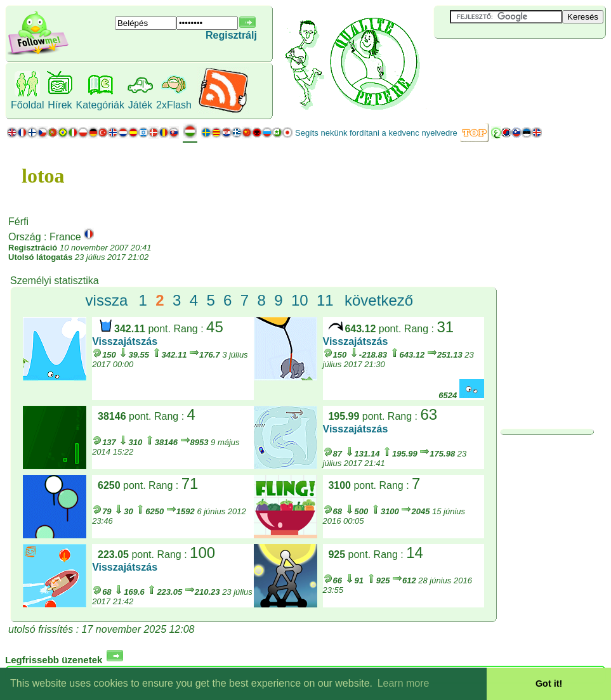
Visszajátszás (125, 341)
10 (300, 300)
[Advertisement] (509, 60)
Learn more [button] (404, 683)
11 (325, 300)
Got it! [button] (549, 684)
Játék (140, 105)
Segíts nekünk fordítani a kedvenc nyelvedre (376, 133)
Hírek (60, 105)
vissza (107, 300)
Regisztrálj (231, 35)
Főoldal (27, 105)
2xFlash (174, 105)
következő (379, 300)
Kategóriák (100, 105)
